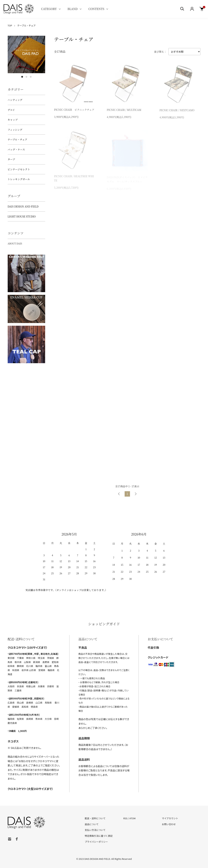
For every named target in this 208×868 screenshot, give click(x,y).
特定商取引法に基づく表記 (99, 836)
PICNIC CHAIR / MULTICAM (124, 110)
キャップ (13, 120)
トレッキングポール (19, 179)
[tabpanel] (26, 54)
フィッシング (15, 130)
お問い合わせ (169, 824)
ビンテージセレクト (19, 169)
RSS (125, 818)
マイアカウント (170, 818)
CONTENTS (96, 9)
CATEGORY (49, 9)
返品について (92, 824)
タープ (11, 159)
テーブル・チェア (26, 25)
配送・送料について (95, 818)
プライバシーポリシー (96, 842)
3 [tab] (31, 77)
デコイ (11, 110)
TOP (10, 25)
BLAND (73, 9)
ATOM (133, 818)
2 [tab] (26, 77)
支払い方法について (95, 830)
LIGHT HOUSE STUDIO (22, 216)
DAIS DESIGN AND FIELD (23, 206)
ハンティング (15, 100)
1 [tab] (22, 77)
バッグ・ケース (16, 149)
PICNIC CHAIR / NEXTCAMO (177, 111)
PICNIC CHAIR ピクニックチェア (74, 110)
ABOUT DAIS (15, 243)
